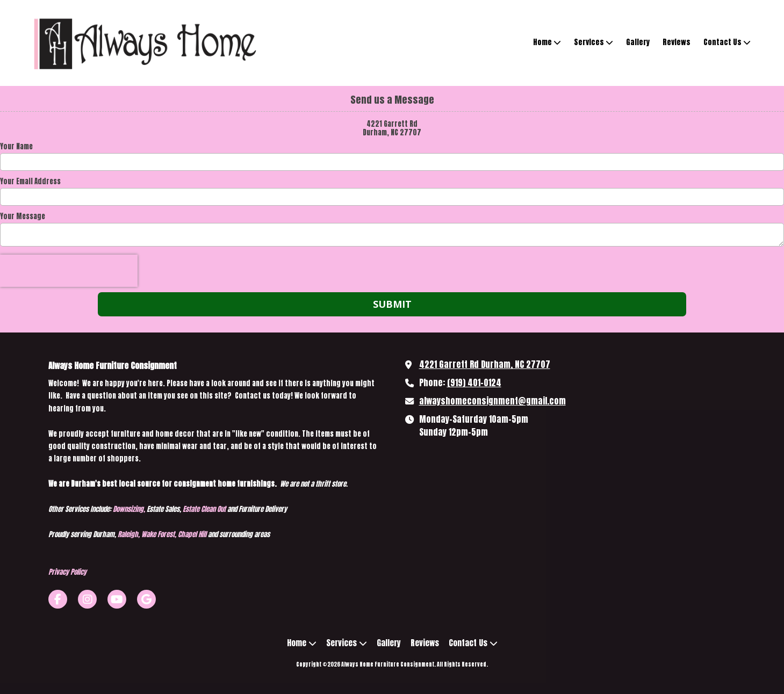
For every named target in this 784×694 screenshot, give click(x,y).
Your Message (23, 216)
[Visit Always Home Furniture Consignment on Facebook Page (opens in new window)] (58, 599)
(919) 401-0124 (474, 382)
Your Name (16, 147)
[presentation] (69, 271)
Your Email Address (30, 182)
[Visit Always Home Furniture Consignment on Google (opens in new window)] (146, 599)
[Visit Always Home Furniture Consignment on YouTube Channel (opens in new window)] (117, 599)
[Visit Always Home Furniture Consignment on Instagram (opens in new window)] (87, 599)
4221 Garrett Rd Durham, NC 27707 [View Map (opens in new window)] (485, 364)
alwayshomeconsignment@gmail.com (492, 401)
